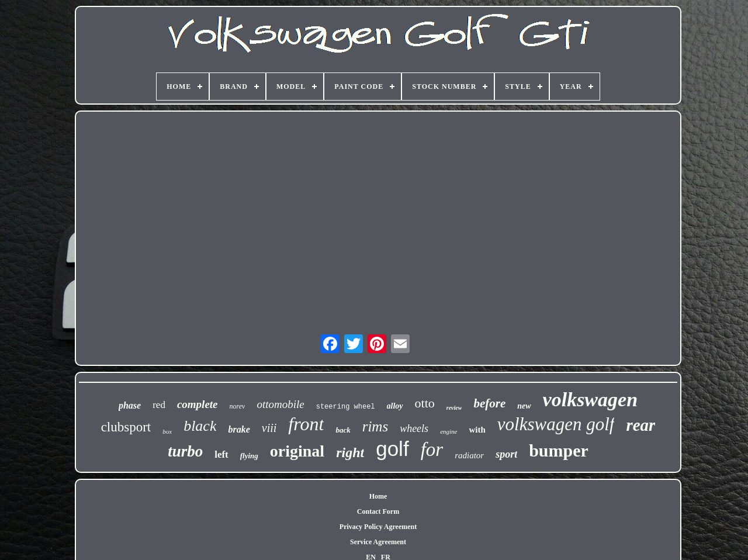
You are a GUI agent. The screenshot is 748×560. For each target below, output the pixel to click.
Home (378, 496)
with (477, 430)
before (489, 403)
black (200, 426)
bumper (559, 450)
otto (425, 403)
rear (640, 425)
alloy (395, 406)
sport (506, 454)
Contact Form (378, 511)
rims (375, 426)
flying (249, 456)
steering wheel (346, 407)
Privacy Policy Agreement (378, 527)
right (350, 452)
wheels (414, 428)
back (343, 430)
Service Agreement (378, 542)
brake (239, 429)
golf (392, 449)
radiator (469, 455)
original (297, 451)
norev (238, 406)
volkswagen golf (556, 424)
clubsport (126, 427)
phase (130, 405)
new (524, 406)
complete (198, 404)
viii (269, 428)
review (454, 408)
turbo (185, 451)
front (306, 424)
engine (449, 431)
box (167, 431)
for (432, 450)
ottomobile (280, 404)
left (221, 454)
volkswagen (590, 400)
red (159, 405)
